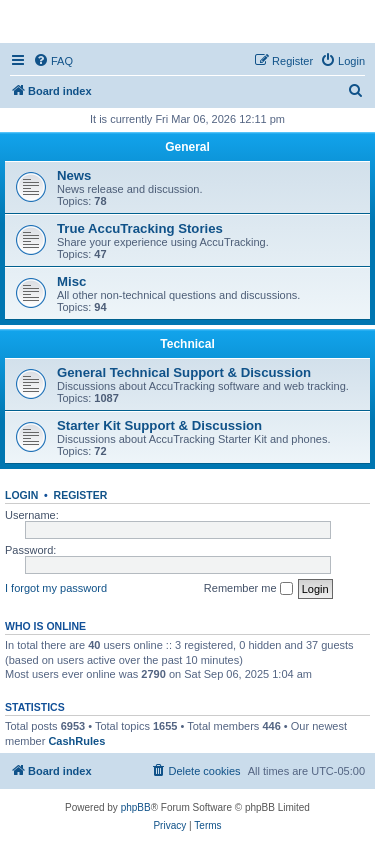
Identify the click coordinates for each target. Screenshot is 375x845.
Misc (71, 281)
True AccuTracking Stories (140, 228)
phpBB (136, 807)
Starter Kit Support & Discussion (159, 425)
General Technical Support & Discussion (184, 372)
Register (81, 495)
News (74, 175)
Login (21, 495)
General (187, 147)
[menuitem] (53, 61)
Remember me (248, 589)
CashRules (76, 741)
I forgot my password (56, 588)
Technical (187, 344)
